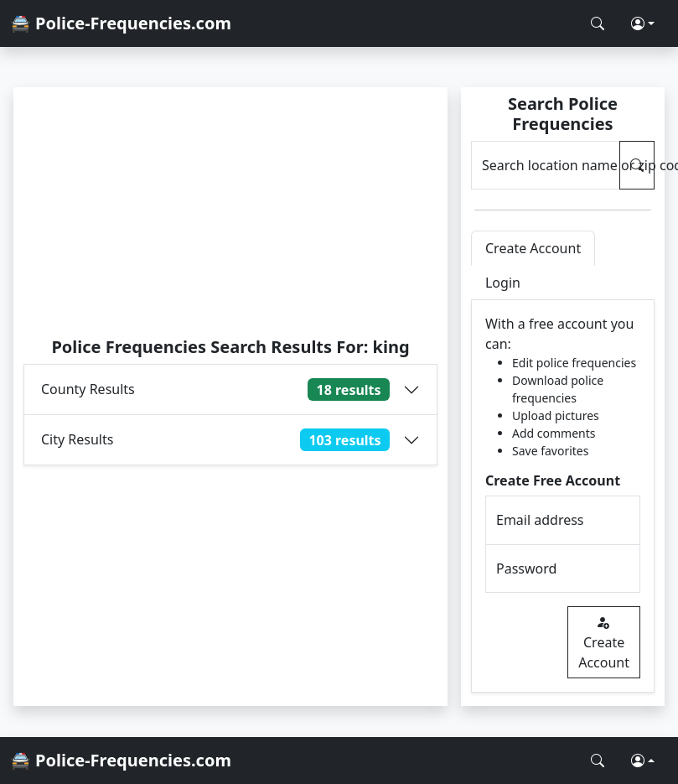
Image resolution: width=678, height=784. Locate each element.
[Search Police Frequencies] (598, 23)
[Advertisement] (230, 211)
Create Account (604, 642)
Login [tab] (503, 283)
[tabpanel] (563, 496)
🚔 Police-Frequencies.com (121, 23)
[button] (643, 23)
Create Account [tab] (533, 248)
